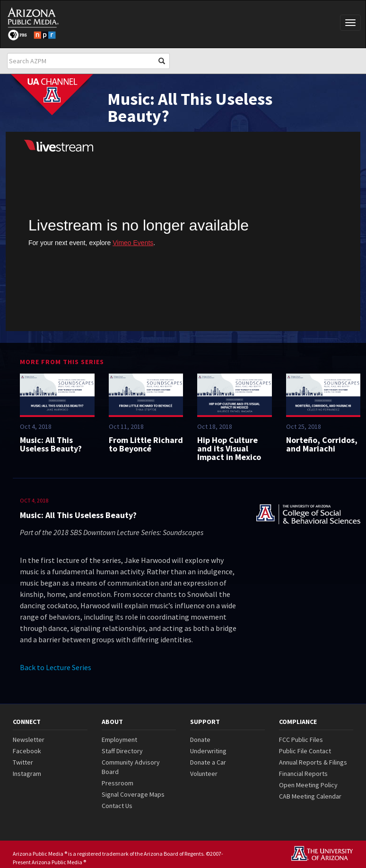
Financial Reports (303, 774)
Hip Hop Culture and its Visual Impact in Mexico (229, 448)
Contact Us (117, 806)
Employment (119, 740)
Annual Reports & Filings (313, 762)
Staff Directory (122, 751)
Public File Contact (305, 751)
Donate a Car (208, 762)
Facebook (27, 751)
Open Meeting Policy (308, 785)
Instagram (27, 774)
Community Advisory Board (131, 767)
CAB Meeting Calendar (310, 796)
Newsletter (29, 740)
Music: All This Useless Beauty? (51, 444)
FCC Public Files (301, 740)
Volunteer (204, 774)
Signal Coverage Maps (133, 794)
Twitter (23, 762)
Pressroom (118, 783)
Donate (200, 740)
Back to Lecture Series (56, 667)
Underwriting (208, 751)
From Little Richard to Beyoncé (146, 444)
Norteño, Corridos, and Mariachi (322, 444)
